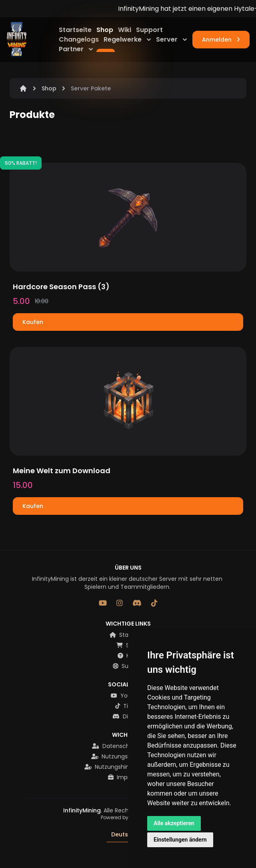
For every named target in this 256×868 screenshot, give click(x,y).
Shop (106, 30)
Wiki (125, 30)
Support (149, 30)
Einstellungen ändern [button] (180, 840)
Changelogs (80, 39)
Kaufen (33, 322)
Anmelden (221, 40)
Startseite (76, 30)
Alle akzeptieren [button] (174, 823)
